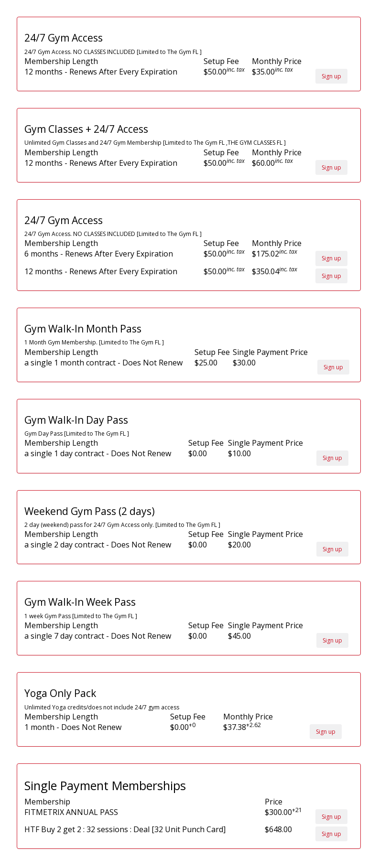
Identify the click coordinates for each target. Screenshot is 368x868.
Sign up (331, 76)
